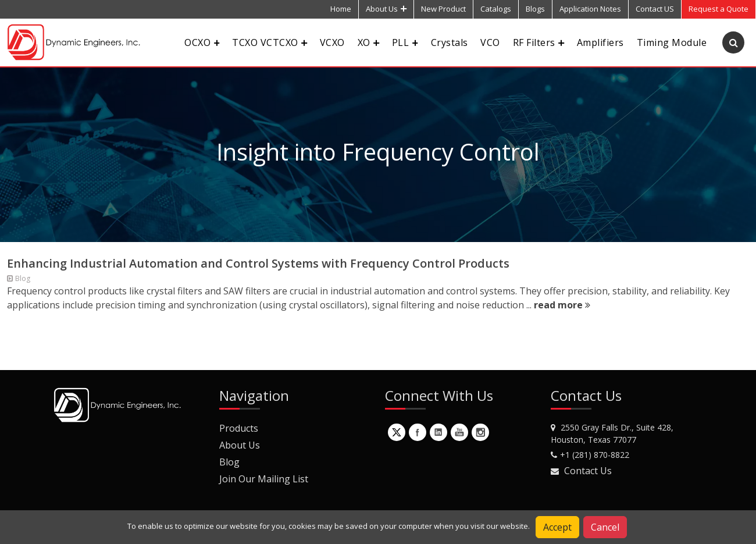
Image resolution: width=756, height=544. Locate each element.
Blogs (535, 9)
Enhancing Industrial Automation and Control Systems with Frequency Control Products (258, 263)
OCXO (202, 42)
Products (239, 428)
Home (341, 9)
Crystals (450, 42)
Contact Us (588, 471)
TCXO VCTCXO (269, 42)
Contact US (655, 9)
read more (562, 305)
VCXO (332, 42)
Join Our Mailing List (264, 479)
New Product (443, 9)
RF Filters (539, 42)
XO (368, 42)
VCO (490, 42)
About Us (386, 9)
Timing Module (672, 42)
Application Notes (590, 9)
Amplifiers (600, 42)
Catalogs (496, 9)
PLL (405, 42)
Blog (229, 462)
